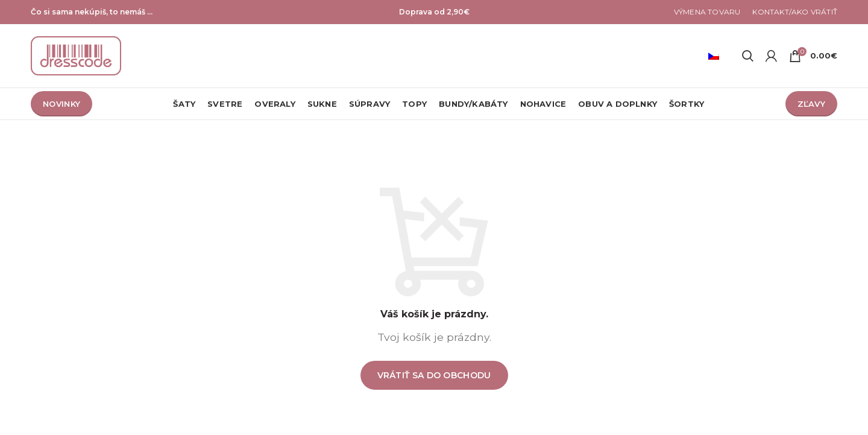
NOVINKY (61, 104)
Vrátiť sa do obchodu (434, 375)
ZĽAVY (812, 104)
